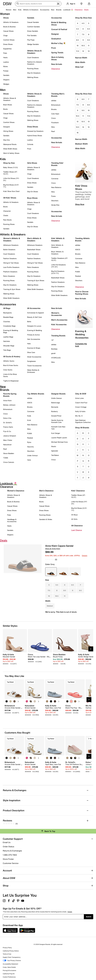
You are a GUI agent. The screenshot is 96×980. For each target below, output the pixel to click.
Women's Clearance (16, 491)
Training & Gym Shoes (12, 289)
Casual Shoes (8, 31)
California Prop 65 (9, 974)
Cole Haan (55, 114)
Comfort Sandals (33, 27)
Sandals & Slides (46, 519)
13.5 (77, 127)
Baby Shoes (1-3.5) (10, 167)
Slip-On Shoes (33, 192)
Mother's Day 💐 (58, 43)
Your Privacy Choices (12, 961)
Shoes (6, 18)
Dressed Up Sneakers (35, 131)
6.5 (89, 29)
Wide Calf (79, 67)
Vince (53, 460)
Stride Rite (55, 205)
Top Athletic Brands (36, 394)
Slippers (6, 80)
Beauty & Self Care (35, 317)
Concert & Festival (59, 29)
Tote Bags (7, 350)
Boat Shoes (8, 105)
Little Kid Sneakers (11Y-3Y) (58, 266)
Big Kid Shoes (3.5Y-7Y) (11, 186)
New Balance (56, 187)
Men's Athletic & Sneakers (34, 239)
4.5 (83, 23)
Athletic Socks (9, 361)
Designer (55, 34)
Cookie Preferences (9, 977)
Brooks (54, 109)
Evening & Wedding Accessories (82, 334)
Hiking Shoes (8, 131)
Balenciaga (56, 403)
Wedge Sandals (33, 44)
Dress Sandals (33, 31)
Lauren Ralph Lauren (59, 438)
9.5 (89, 40)
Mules (5, 66)
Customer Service (11, 863)
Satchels (7, 341)
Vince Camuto (9, 462)
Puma (53, 196)
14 (83, 127)
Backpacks (7, 313)
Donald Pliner (56, 416)
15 (89, 127)
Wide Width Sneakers (11, 298)
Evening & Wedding (35, 330)
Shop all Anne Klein (53, 549)
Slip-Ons (6, 140)
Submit (89, 917)
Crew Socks (8, 370)
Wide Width (80, 62)
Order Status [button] (8, 847)
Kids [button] (20, 10)
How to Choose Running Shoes (82, 293)
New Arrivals (57, 64)
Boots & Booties (9, 27)
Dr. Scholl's (7, 423)
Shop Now (80, 204)
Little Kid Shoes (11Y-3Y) (11, 179)
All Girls (74, 519)
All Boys (74, 515)
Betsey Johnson (9, 405)
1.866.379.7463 (10, 855)
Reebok (78, 276)
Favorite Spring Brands (10, 395)
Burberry (55, 411)
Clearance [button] (79, 10)
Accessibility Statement (10, 964)
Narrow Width (81, 58)
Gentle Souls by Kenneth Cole (57, 421)
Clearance (56, 69)
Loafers (6, 62)
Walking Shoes (33, 77)
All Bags (7, 308)
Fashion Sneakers (10, 258)
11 (89, 46)
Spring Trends (57, 53)
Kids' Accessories (59, 324)
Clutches (7, 322)
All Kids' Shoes (10, 198)
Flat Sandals (32, 35)
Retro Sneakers (9, 276)
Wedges (6, 84)
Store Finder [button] (8, 859)
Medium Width (81, 144)
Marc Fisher (8, 440)
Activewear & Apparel (36, 313)
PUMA (78, 272)
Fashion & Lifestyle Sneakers (34, 63)
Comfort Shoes (9, 40)
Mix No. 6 (79, 416)
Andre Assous (56, 398)
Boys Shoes (32, 198)
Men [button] (15, 10)
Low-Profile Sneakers (11, 267)
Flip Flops (31, 40)
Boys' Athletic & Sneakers (57, 253)
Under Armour (32, 455)
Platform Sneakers (10, 272)
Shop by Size (9, 163)
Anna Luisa (79, 398)
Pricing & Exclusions (9, 970)
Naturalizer (7, 445)
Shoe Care (31, 352)
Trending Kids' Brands (57, 164)
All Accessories (34, 308)
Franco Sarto (8, 427)
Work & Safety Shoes (58, 58)
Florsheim (55, 123)
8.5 (77, 40)
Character (7, 211)
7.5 (83, 34)
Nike (53, 127)
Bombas (54, 349)
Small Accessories (34, 357)
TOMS (6, 458)
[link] (14, 659)
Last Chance (77, 530)
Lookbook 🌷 (68, 10)
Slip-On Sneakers (34, 73)
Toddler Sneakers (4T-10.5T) (60, 259)
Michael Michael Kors (59, 442)
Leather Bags (8, 337)
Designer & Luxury (34, 326)
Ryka (29, 442)
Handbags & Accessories (12, 520)
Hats (29, 344)
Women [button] (9, 10)
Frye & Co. (7, 431)
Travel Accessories (34, 366)
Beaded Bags (8, 317)
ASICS (78, 249)
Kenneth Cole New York (58, 428)
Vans (29, 460)
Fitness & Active (33, 335)
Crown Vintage (81, 407)
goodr (53, 353)
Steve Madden (9, 453)
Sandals (6, 75)
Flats (5, 53)
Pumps (6, 71)
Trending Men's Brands (58, 95)
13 (89, 51)
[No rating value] (50, 559)
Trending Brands (58, 336)
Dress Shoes (8, 44)
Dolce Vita (7, 418)
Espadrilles (7, 49)
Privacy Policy (7, 948)
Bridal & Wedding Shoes (59, 24)
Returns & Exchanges (12, 851)
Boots (5, 109)
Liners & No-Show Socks (10, 375)
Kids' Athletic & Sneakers (58, 239)
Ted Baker (55, 455)
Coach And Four (81, 403)
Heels (5, 57)
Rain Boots (7, 220)
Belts (29, 322)
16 (78, 133)
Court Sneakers (33, 57)
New (53, 10)
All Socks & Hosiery (12, 356)
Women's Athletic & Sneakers (12, 239)
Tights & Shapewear (11, 381)
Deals (86, 10)
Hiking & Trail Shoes (11, 263)
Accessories (57, 18)
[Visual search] (58, 4)
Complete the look (81, 345)
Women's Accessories (57, 314)
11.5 (78, 51)
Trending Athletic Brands (82, 239)
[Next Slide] (91, 649)
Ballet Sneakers (9, 249)
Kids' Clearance (78, 491)
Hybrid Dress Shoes (35, 136)
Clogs (5, 35)
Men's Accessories (59, 320)
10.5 (83, 46)
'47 (52, 340)
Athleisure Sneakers (11, 245)
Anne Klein (7, 400)
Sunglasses (31, 361)
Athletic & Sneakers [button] (31, 10)
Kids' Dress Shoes (81, 187)
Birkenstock (56, 105)
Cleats (6, 215)
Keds (29, 416)
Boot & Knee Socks (11, 365)
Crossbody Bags (9, 326)
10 (78, 46)
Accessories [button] (45, 10)
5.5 (77, 29)
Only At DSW (81, 394)
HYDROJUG (56, 358)
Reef (53, 131)
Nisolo (54, 446)
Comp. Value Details (9, 967)
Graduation (56, 39)
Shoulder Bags (9, 346)
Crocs (53, 118)
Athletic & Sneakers (11, 22)
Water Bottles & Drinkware (33, 371)
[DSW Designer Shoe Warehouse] (7, 3)
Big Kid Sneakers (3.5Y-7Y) (58, 272)
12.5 (83, 121)
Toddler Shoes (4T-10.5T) (10, 173)
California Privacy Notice (11, 951)
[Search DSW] (38, 4)
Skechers (55, 201)
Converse (55, 179)
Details (85, 556)
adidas (54, 100)
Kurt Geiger (56, 433)
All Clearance (77, 526)
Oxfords (30, 144)
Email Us (7, 842)
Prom (54, 48)
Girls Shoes (32, 163)
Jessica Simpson (10, 436)
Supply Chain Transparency (12, 957)
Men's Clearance (46, 491)
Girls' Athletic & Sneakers (57, 246)
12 (83, 51)
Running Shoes (33, 68)
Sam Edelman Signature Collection (83, 421)
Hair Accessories (34, 339)
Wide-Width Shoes (10, 149)
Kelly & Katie (80, 411)
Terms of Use (7, 954)
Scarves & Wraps (34, 348)
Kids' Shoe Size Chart (11, 191)
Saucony (30, 447)
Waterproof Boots (10, 144)
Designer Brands (58, 394)
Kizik (29, 420)
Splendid (55, 451)
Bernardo (55, 407)
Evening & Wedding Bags (11, 331)
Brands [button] (59, 10)
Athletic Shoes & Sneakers (34, 52)
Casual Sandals (33, 22)
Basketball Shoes (34, 249)
